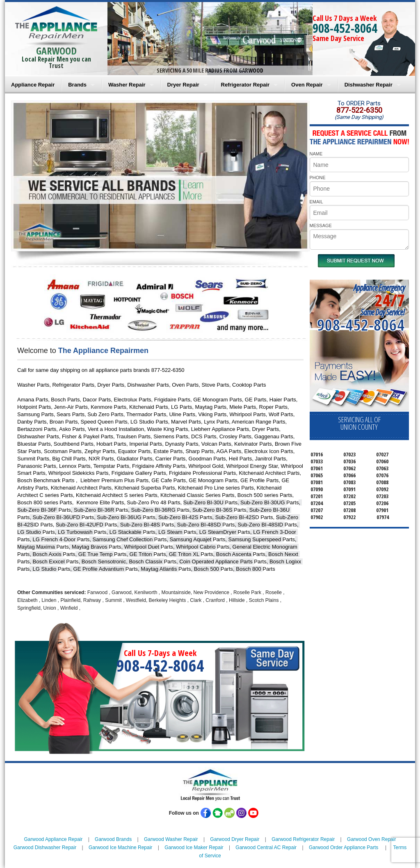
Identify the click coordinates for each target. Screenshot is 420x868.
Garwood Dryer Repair (235, 839)
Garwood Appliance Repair (54, 839)
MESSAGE (321, 226)
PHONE (318, 178)
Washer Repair (127, 85)
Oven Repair (307, 85)
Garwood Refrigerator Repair (303, 839)
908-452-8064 (345, 28)
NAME (316, 154)
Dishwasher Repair (369, 85)
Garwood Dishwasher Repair (45, 847)
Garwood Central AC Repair (266, 847)
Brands (77, 85)
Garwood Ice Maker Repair (194, 847)
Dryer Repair (183, 85)
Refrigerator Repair (245, 85)
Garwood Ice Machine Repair (120, 847)
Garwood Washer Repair (171, 839)
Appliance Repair (33, 85)
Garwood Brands (113, 839)
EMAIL (316, 202)
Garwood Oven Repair (371, 839)
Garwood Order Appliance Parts (344, 847)
